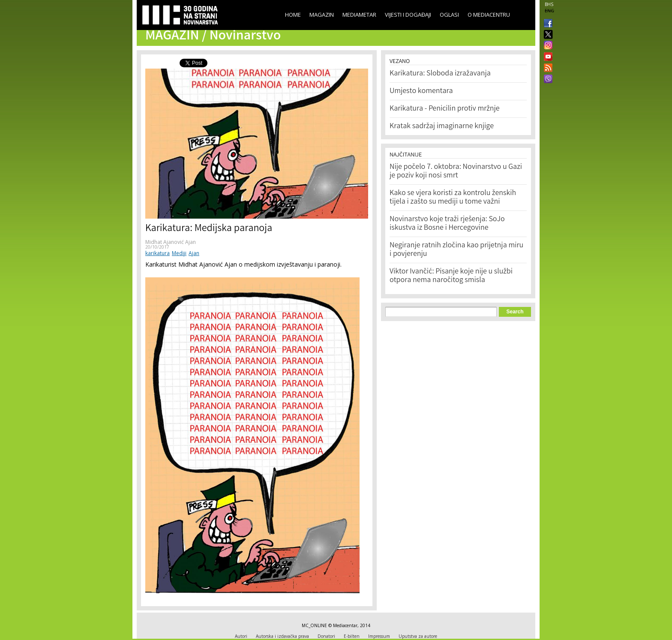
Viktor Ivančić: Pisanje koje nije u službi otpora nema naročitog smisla (451, 276)
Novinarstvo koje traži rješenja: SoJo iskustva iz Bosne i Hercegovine (447, 224)
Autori (241, 636)
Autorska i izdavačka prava (282, 636)
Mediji (179, 253)
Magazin (322, 15)
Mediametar (359, 15)
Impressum (379, 636)
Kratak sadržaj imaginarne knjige (442, 126)
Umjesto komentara (421, 91)
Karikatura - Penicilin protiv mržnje (445, 109)
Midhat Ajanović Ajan (171, 242)
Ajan (194, 253)
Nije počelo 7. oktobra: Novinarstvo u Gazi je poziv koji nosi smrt (456, 171)
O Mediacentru (489, 15)
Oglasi (449, 15)
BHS (549, 4)
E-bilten (352, 636)
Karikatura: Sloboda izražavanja (440, 74)
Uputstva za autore (418, 636)
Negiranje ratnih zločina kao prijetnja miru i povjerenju (456, 250)
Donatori (326, 636)
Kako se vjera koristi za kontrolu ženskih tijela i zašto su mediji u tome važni (453, 198)
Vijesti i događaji (408, 15)
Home (293, 15)
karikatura (157, 253)
